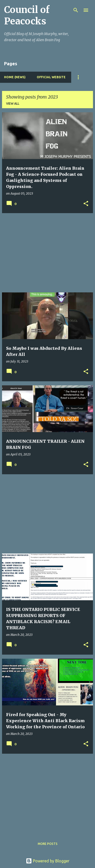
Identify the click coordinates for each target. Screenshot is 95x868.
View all (13, 104)
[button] (86, 204)
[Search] (76, 10)
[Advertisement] (48, 253)
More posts (48, 844)
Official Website (51, 77)
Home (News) (15, 77)
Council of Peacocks (27, 15)
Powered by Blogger (48, 861)
